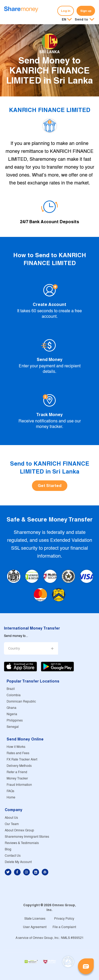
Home (11, 798)
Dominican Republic (21, 702)
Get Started (50, 486)
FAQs (10, 791)
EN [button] (64, 19)
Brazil (11, 689)
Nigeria (12, 714)
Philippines (15, 721)
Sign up (86, 11)
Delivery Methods (19, 766)
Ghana (11, 708)
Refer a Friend (17, 772)
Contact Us (13, 856)
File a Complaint (64, 927)
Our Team (12, 824)
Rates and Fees (18, 753)
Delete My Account (18, 862)
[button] (84, 20)
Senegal (13, 727)
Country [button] (14, 649)
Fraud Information (19, 785)
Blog (8, 849)
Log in (66, 11)
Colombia (14, 695)
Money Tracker (17, 779)
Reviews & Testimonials (22, 843)
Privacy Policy (64, 919)
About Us (11, 818)
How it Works (16, 747)
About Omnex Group (19, 830)
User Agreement (35, 927)
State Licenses (35, 919)
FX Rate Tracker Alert (22, 760)
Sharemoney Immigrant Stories (27, 837)
